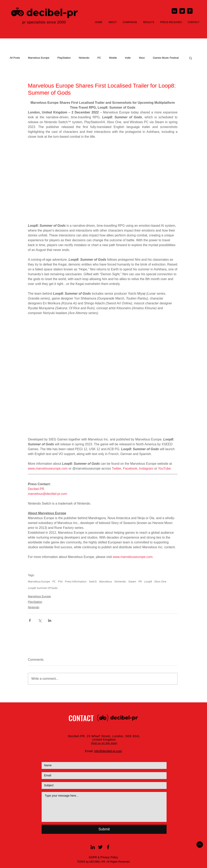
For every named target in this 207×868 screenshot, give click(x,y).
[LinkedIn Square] (174, 11)
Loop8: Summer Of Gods (43, 588)
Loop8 (148, 581)
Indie (128, 58)
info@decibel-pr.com (108, 751)
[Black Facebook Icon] (108, 847)
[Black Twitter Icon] (100, 847)
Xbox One (160, 581)
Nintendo (84, 58)
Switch (93, 581)
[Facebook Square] (190, 11)
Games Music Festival (166, 58)
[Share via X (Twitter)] (40, 620)
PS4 (60, 581)
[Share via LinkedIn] (50, 620)
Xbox (142, 58)
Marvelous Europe (39, 58)
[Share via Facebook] (30, 620)
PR (140, 581)
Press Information (76, 581)
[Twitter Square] (182, 11)
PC (99, 58)
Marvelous (106, 581)
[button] (191, 58)
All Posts (15, 58)
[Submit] (104, 829)
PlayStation (64, 58)
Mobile (113, 58)
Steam (132, 581)
